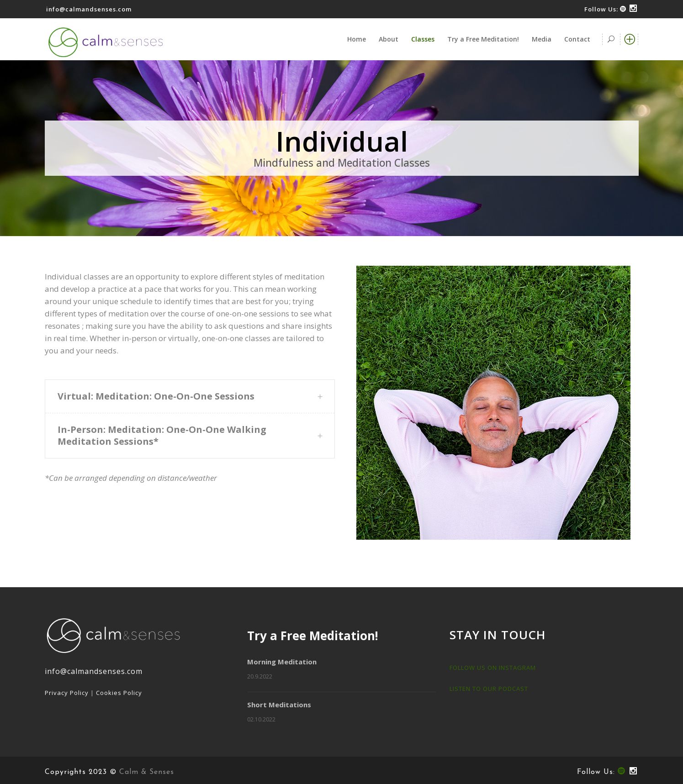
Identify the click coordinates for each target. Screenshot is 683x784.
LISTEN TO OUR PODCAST (489, 689)
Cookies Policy (119, 693)
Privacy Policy (67, 693)
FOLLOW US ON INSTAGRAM (493, 668)
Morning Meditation (282, 662)
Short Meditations (279, 705)
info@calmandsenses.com (89, 9)
